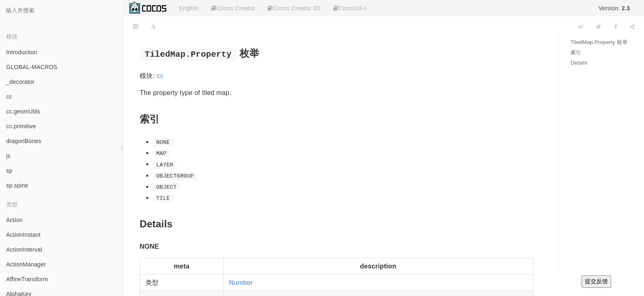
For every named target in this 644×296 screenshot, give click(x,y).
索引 (576, 52)
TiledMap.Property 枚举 (599, 42)
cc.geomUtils (23, 111)
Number (241, 283)
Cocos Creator (233, 8)
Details (579, 63)
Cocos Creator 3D (294, 8)
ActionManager (26, 264)
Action (14, 220)
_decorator (20, 82)
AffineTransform (27, 279)
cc (9, 97)
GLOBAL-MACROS (32, 67)
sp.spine (17, 185)
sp (9, 171)
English (189, 8)
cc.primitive (21, 126)
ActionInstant (23, 235)
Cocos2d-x (350, 8)
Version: (614, 8)
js (8, 156)
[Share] (632, 27)
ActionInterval (24, 250)
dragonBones (24, 141)
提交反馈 (596, 281)
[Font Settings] (153, 27)
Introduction (22, 52)
